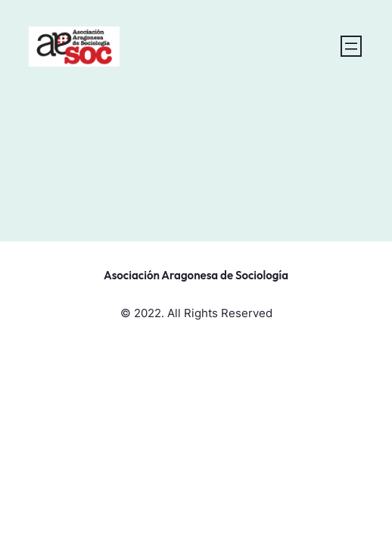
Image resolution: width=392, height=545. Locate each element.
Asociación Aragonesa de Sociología (196, 275)
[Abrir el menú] (351, 46)
